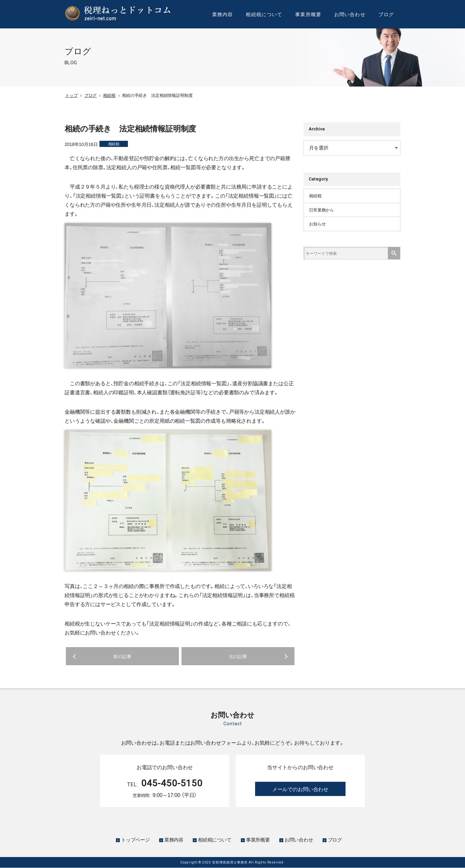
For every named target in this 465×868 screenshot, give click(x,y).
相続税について (264, 14)
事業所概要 (308, 14)
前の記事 (122, 656)
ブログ (386, 14)
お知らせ (318, 225)
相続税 (114, 144)
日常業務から (322, 211)
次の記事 (238, 656)
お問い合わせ (350, 14)
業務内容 (223, 14)
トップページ (135, 840)
